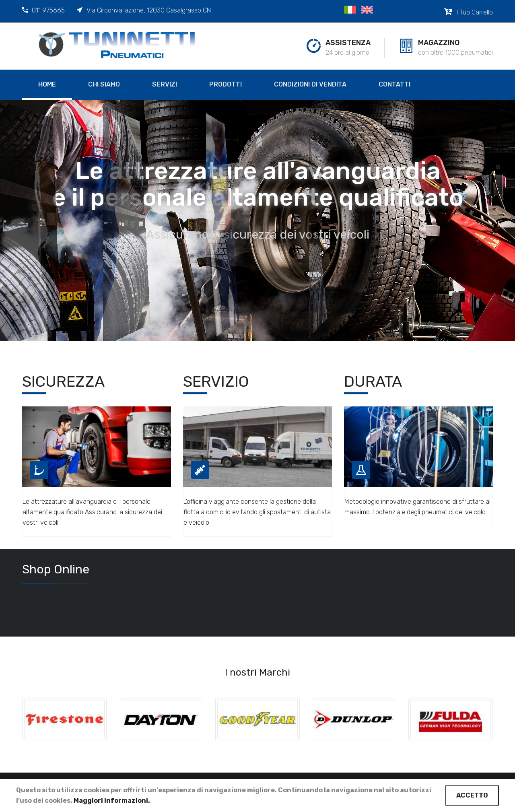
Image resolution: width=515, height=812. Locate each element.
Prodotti (226, 84)
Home (47, 84)
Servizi (165, 84)
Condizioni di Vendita (310, 84)
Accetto (472, 795)
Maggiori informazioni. (112, 801)
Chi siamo (104, 84)
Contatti (394, 84)
